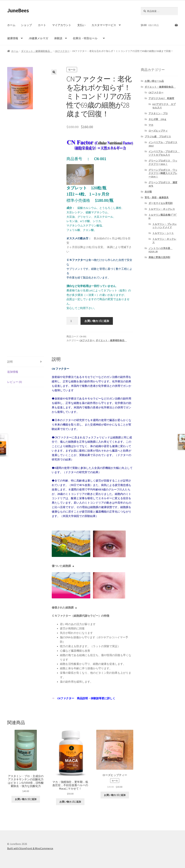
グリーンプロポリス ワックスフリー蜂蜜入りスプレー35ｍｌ (163, 173)
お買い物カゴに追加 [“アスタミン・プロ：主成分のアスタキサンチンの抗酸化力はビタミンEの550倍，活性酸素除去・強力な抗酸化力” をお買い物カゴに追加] (26, 799)
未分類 (148, 192)
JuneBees (18, 10)
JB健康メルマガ (38, 38)
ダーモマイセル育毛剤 (161, 203)
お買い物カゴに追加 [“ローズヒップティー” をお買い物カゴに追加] (115, 795)
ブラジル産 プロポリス (158, 137)
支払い (81, 25)
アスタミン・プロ (158, 113)
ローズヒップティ (158, 131)
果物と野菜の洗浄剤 (159, 257)
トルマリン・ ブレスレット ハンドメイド (165, 226)
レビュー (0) (15, 382)
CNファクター (62, 51)
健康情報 (13, 38)
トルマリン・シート (163, 233)
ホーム (11, 25)
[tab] (26, 362)
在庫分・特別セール (87, 38)
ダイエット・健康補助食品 (37, 51)
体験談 (58, 38)
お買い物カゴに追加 (97, 321)
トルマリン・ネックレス (162, 209)
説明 (10, 362)
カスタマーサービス (104, 25)
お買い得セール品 (154, 81)
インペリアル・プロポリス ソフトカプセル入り (164, 153)
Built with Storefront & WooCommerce (30, 848)
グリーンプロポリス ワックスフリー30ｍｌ (163, 162)
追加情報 (13, 372)
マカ (151, 125)
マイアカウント (62, 25)
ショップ (26, 25)
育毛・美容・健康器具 (157, 198)
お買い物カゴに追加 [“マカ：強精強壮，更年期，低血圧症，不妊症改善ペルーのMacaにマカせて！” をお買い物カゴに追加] (70, 802)
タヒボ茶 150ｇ (158, 119)
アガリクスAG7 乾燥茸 (161, 98)
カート (42, 25)
